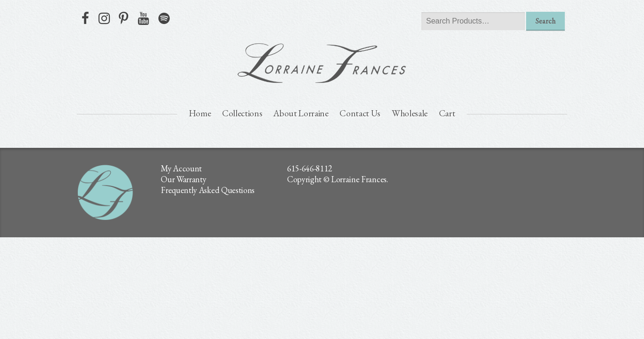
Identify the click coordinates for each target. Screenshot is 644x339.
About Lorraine (301, 113)
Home (200, 113)
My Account (181, 168)
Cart (447, 113)
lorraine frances (322, 63)
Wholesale (410, 113)
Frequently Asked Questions (208, 190)
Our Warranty (183, 179)
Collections (242, 113)
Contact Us (360, 113)
